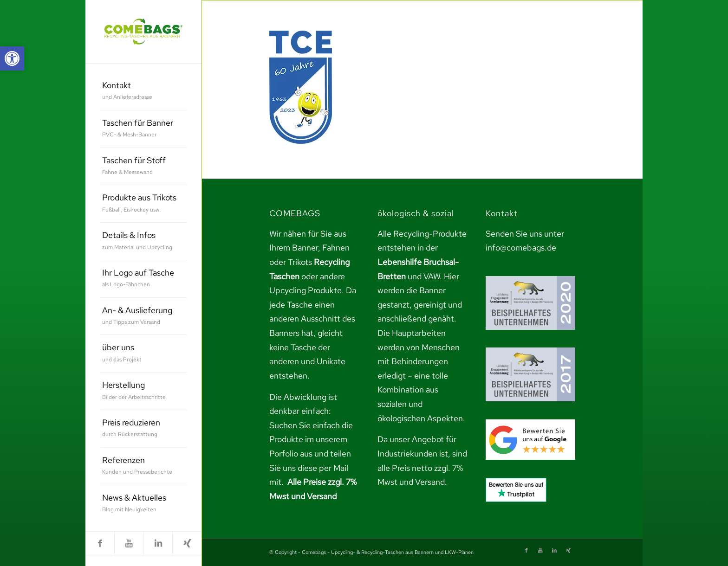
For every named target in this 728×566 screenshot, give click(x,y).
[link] (12, 58)
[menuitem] (144, 92)
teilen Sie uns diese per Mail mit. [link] (310, 468)
